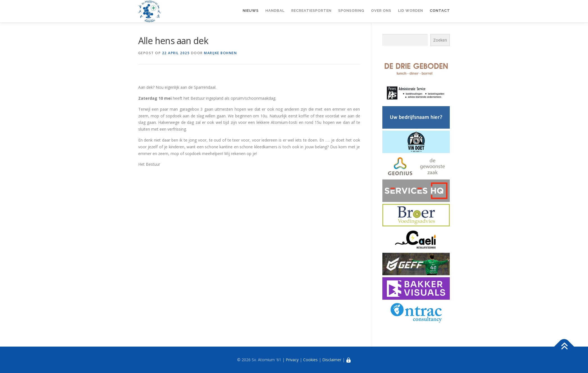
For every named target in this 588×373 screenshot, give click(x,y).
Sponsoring (351, 11)
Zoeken (440, 40)
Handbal (275, 11)
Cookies (310, 360)
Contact (440, 11)
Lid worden (411, 11)
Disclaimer (332, 360)
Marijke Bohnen (220, 53)
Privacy (292, 360)
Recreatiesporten (311, 11)
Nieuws (251, 11)
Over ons (381, 11)
